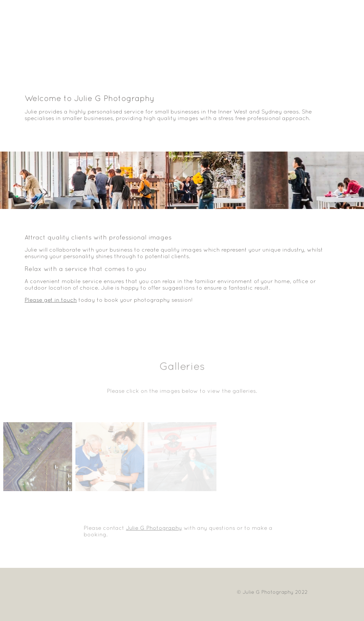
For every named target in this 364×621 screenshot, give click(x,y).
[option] (182, 180)
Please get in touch (51, 300)
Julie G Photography (154, 528)
